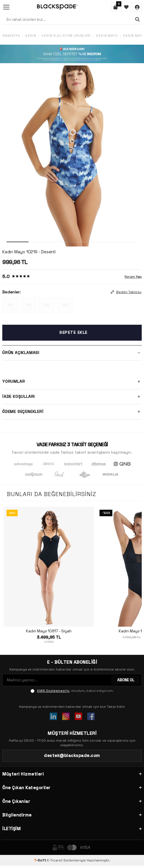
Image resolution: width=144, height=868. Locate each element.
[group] (72, 156)
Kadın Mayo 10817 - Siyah (49, 631)
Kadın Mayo (107, 36)
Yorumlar (72, 382)
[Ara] (137, 19)
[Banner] (72, 54)
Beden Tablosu (126, 292)
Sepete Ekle (73, 332)
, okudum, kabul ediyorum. (72, 691)
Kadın (31, 36)
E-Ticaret (55, 860)
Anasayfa (11, 36)
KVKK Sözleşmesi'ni (53, 691)
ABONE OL (126, 680)
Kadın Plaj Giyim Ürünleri (66, 36)
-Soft (40, 860)
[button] (18, 242)
